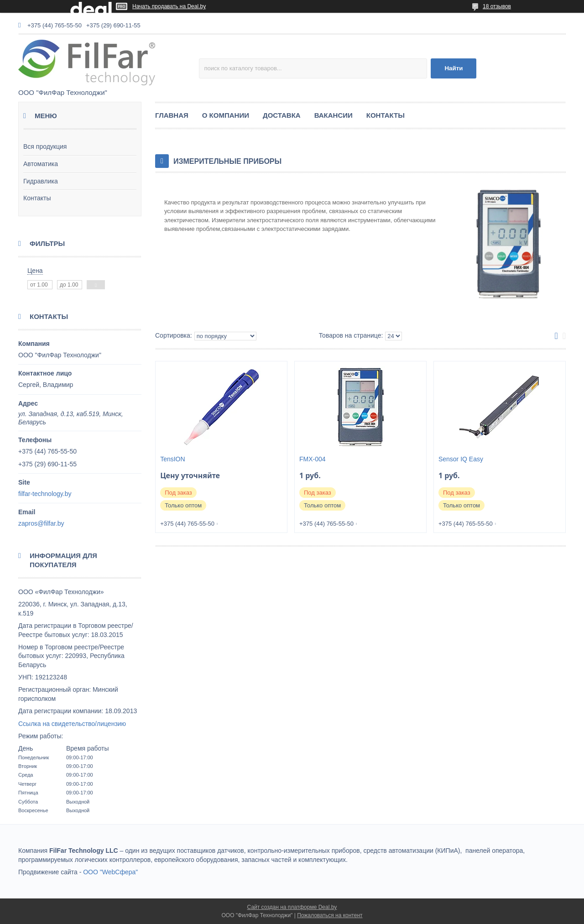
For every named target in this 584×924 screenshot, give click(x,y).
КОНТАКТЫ (386, 115)
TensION (172, 459)
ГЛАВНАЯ (172, 115)
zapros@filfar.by (41, 523)
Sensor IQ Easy (461, 459)
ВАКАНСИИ (334, 115)
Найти (454, 68)
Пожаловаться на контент (330, 915)
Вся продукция (45, 146)
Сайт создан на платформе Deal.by (292, 907)
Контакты (37, 198)
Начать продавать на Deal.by (169, 6)
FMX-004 (313, 459)
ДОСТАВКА (282, 115)
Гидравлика (41, 181)
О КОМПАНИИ (226, 115)
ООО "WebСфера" (110, 872)
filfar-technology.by (45, 494)
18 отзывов (497, 6)
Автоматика (41, 164)
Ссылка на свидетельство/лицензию (72, 724)
